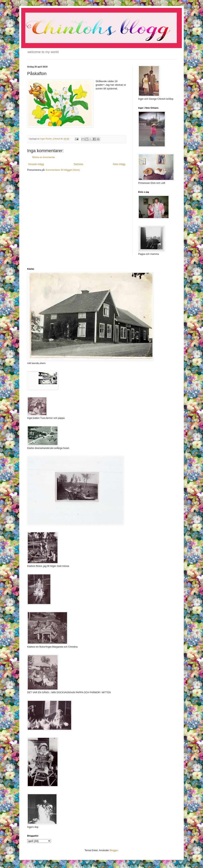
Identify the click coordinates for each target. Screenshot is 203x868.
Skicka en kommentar (44, 157)
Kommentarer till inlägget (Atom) (63, 170)
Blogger (114, 850)
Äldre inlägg (119, 164)
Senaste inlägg (36, 164)
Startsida (78, 164)
